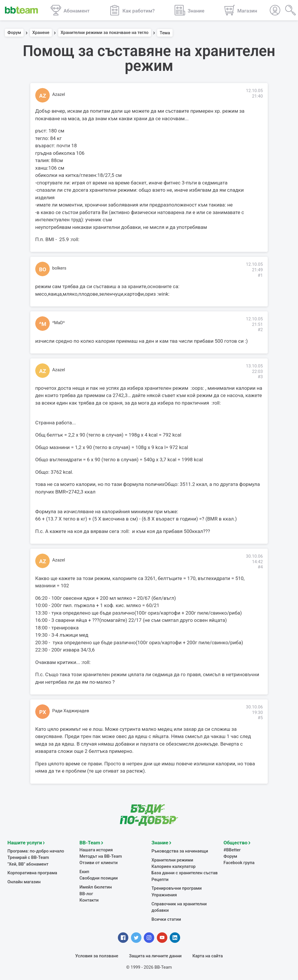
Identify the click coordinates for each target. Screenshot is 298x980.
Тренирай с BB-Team (28, 857)
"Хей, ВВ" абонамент (28, 864)
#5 (260, 718)
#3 (260, 377)
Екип (84, 871)
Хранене (41, 33)
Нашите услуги (25, 842)
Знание (160, 842)
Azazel (59, 94)
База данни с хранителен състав (185, 872)
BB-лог (86, 893)
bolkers (59, 268)
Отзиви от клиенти (99, 862)
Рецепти (160, 879)
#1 (260, 275)
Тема (165, 33)
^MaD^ (59, 323)
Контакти (89, 900)
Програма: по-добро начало (36, 850)
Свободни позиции (99, 877)
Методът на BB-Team (101, 856)
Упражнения (164, 894)
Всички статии (166, 919)
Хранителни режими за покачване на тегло (104, 33)
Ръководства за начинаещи (180, 850)
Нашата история (96, 849)
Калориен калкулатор (174, 866)
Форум (14, 33)
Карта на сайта (207, 955)
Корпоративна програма (32, 872)
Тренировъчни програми (177, 888)
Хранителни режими (172, 859)
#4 (260, 567)
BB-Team (90, 842)
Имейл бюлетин (96, 886)
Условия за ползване (97, 955)
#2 (260, 330)
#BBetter (232, 849)
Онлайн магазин (24, 881)
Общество (235, 842)
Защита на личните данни (155, 955)
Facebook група (239, 862)
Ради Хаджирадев (71, 711)
